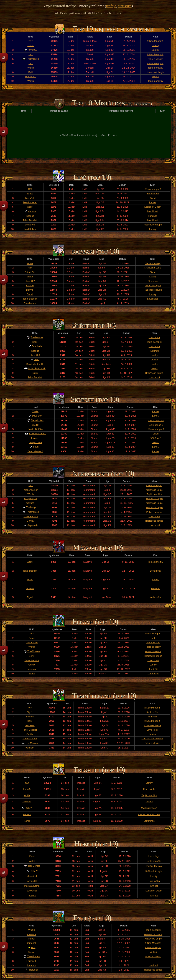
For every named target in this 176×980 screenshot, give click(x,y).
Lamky (155, 45)
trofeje (111, 6)
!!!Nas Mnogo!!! (155, 41)
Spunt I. (37, 447)
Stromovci (153, 281)
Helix (30, 721)
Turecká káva (30, 739)
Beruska (34, 970)
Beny (32, 656)
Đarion (31, 952)
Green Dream (153, 643)
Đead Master (30, 202)
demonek (30, 225)
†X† (31, 41)
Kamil (32, 674)
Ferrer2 (27, 814)
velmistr (30, 748)
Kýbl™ (29, 808)
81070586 (32, 891)
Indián (30, 580)
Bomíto (30, 286)
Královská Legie (155, 72)
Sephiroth (37, 346)
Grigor (35, 373)
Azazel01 (32, 881)
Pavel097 (32, 50)
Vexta (30, 277)
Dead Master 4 (35, 451)
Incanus (30, 216)
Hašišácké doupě (153, 225)
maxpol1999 (35, 442)
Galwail (31, 521)
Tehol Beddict (30, 220)
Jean (37, 359)
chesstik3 (35, 355)
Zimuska (27, 802)
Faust (32, 638)
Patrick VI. (31, 76)
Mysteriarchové (149, 808)
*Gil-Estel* (156, 438)
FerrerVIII (31, 961)
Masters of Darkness (152, 739)
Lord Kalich (30, 229)
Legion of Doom (153, 207)
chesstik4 (32, 876)
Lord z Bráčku (35, 429)
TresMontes (33, 59)
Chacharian (30, 303)
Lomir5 (27, 789)
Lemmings (153, 674)
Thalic (31, 45)
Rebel (30, 294)
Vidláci (154, 360)
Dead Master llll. (35, 364)
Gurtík (32, 665)
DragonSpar (31, 498)
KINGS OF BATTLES (149, 814)
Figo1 (30, 194)
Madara (32, 211)
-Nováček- (30, 198)
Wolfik (31, 68)
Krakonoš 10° (31, 490)
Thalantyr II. (32, 507)
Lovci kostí (153, 211)
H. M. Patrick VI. (37, 368)
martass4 (31, 503)
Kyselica (32, 934)
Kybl (31, 72)
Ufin (33, 947)
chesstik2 (30, 281)
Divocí (155, 76)
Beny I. (30, 290)
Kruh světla (153, 194)
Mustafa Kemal (32, 886)
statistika (125, 6)
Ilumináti (153, 216)
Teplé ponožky (155, 68)
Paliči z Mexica (155, 59)
